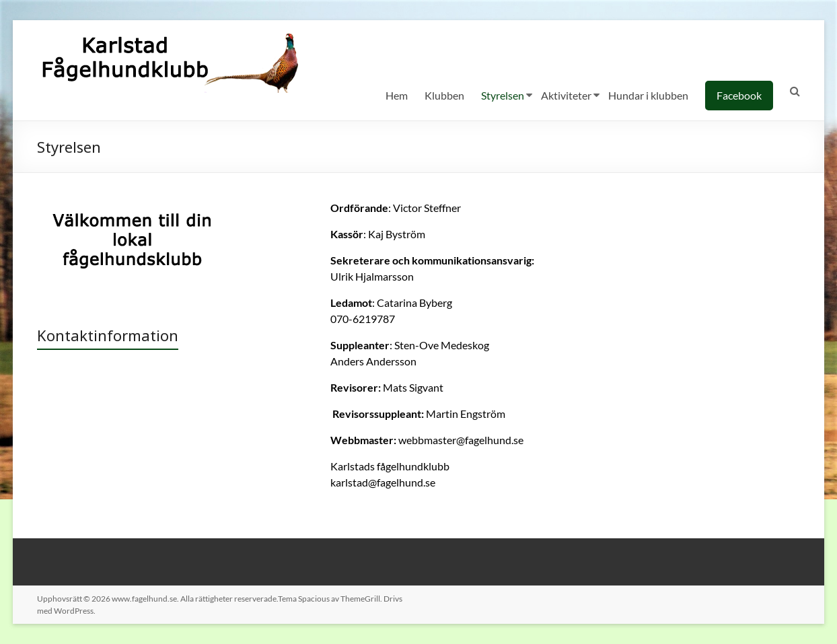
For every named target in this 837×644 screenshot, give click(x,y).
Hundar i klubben (648, 95)
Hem (397, 95)
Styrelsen (503, 95)
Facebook (739, 95)
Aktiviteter (566, 95)
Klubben (444, 95)
